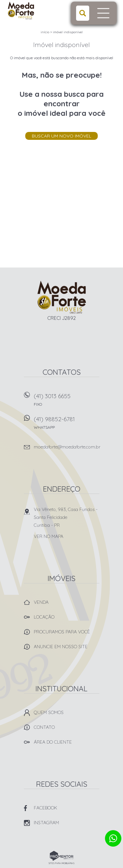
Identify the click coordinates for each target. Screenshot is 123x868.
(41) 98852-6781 (67, 425)
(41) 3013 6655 (67, 402)
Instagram (46, 823)
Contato (44, 727)
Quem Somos (49, 712)
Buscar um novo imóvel (61, 136)
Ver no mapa (49, 536)
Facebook (45, 808)
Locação (44, 617)
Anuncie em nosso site (61, 647)
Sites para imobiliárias (61, 863)
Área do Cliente (53, 742)
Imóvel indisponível (68, 32)
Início (45, 32)
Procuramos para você (62, 632)
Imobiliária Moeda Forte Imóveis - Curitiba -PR (61, 297)
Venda (41, 602)
